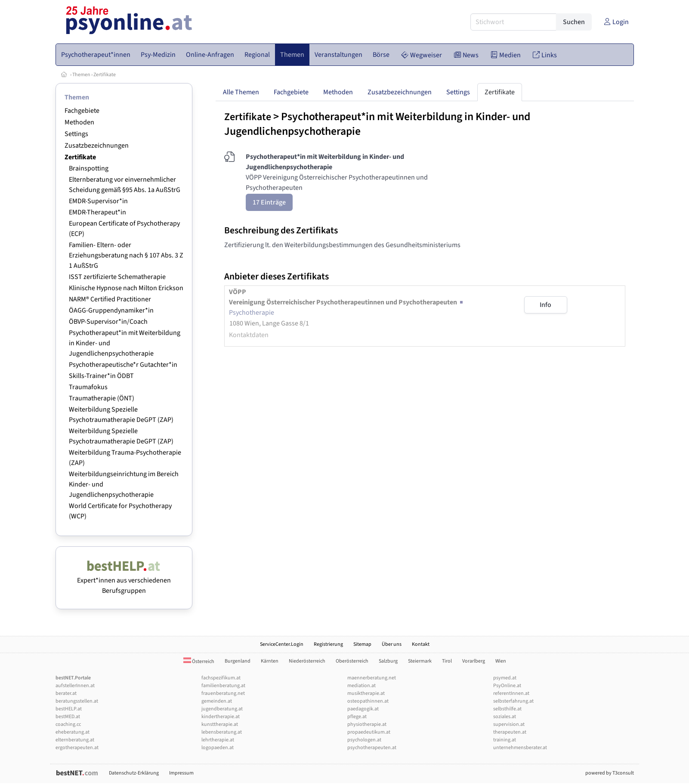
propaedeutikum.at (369, 732)
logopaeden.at (218, 748)
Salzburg (388, 661)
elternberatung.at (75, 740)
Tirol (447, 661)
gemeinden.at (217, 701)
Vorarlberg (474, 661)
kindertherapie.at (221, 717)
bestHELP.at (69, 709)
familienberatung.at (223, 686)
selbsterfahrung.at (513, 701)
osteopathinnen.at (368, 701)
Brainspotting (89, 168)
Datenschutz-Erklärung (134, 773)
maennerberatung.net (372, 678)
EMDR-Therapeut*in (97, 212)
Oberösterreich (352, 661)
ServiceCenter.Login (282, 644)
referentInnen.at (511, 693)
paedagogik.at (363, 709)
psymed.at (505, 678)
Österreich (199, 662)
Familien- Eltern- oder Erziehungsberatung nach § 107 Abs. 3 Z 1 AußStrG (126, 255)
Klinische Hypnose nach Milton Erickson (126, 288)
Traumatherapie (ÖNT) (102, 398)
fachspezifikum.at (221, 678)
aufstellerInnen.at (75, 686)
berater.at (66, 693)
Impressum (181, 773)
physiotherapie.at (367, 724)
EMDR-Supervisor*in (98, 201)
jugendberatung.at (222, 709)
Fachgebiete (82, 111)
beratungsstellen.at (77, 701)
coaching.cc (68, 724)
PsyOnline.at (507, 686)
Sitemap (362, 644)
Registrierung (328, 644)
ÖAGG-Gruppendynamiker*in (111, 310)
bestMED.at (68, 717)
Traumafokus (88, 387)
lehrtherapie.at (218, 740)
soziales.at (505, 717)
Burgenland (238, 661)
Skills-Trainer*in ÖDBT (101, 376)
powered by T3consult (610, 773)
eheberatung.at (73, 732)
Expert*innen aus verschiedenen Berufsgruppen (124, 580)
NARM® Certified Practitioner (110, 299)
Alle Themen (241, 92)
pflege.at (357, 717)
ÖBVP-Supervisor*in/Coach (108, 322)
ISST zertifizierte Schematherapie (117, 277)
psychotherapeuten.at (372, 748)
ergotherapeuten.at (77, 748)
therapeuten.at (510, 732)
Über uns (392, 644)
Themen (81, 75)
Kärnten (270, 661)
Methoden (79, 122)
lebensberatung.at (222, 732)
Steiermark (420, 661)
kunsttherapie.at (220, 724)
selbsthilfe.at (507, 709)
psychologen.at (364, 740)
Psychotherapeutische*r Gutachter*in (123, 365)
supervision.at (509, 724)
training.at (505, 740)
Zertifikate (105, 75)
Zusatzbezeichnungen (97, 146)
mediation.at (361, 686)
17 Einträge (269, 202)
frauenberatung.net (223, 693)
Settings (76, 134)
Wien (501, 661)
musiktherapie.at (366, 693)
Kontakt (421, 644)
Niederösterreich (307, 661)
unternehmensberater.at (520, 748)
